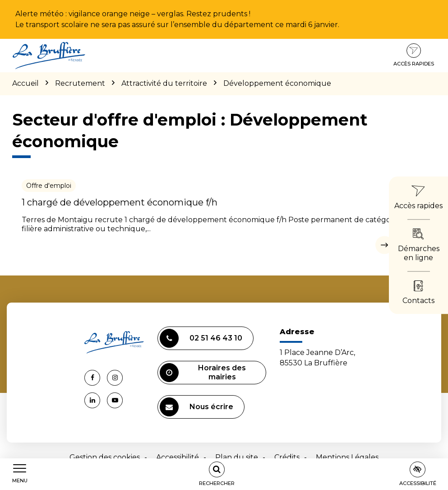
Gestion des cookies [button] (105, 457)
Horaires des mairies (203, 373)
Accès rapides (414, 55)
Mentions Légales (347, 457)
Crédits (287, 457)
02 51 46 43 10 (201, 338)
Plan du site (237, 457)
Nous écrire (196, 407)
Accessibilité (178, 457)
